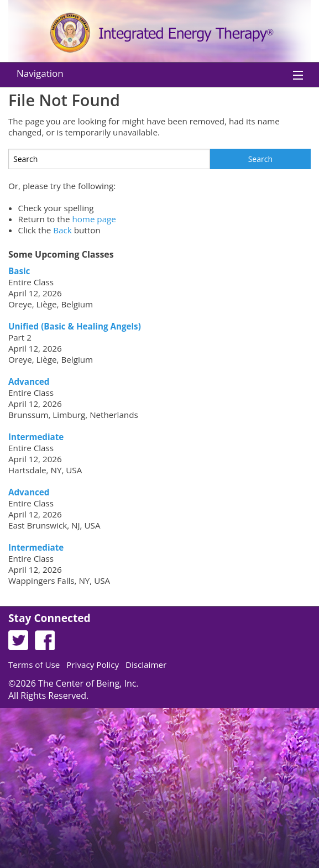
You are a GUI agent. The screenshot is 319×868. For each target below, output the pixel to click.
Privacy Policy (93, 665)
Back (62, 230)
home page (94, 219)
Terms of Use (34, 665)
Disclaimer (146, 665)
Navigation (40, 73)
